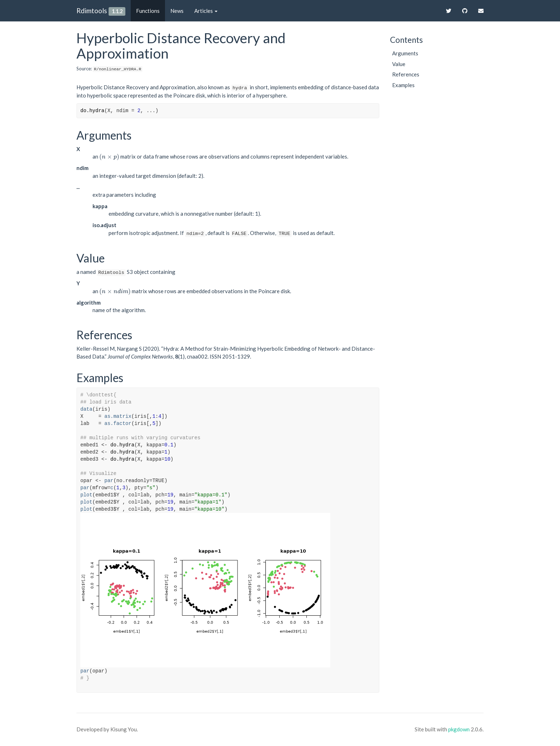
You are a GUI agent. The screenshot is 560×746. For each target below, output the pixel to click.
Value (399, 64)
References (406, 74)
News (177, 11)
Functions (148, 11)
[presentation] (109, 156)
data (86, 409)
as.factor (118, 424)
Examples (403, 85)
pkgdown (459, 729)
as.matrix (118, 416)
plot (86, 495)
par (109, 481)
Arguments (405, 53)
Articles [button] (206, 11)
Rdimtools (92, 11)
